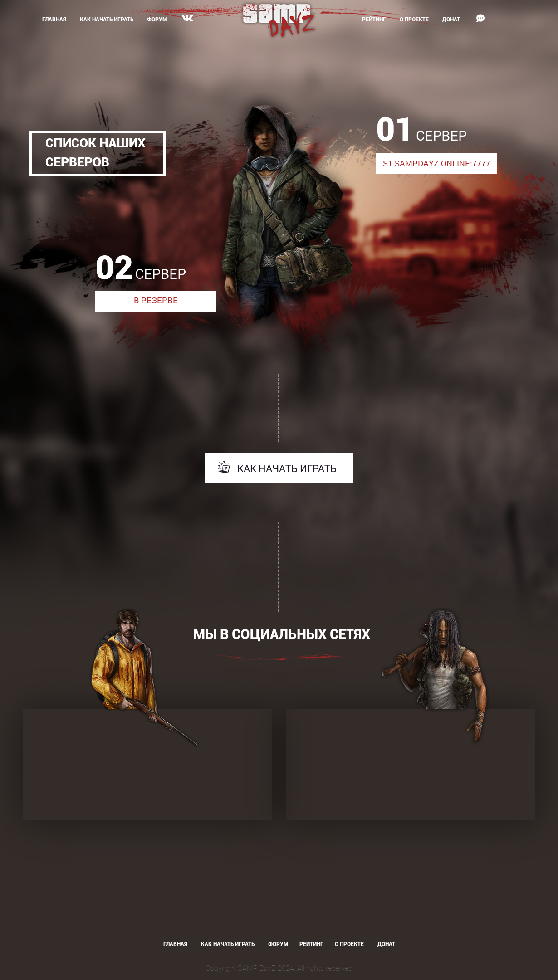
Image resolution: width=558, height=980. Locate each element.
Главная (54, 19)
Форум (157, 19)
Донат (451, 19)
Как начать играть (107, 19)
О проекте (414, 19)
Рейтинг (374, 19)
